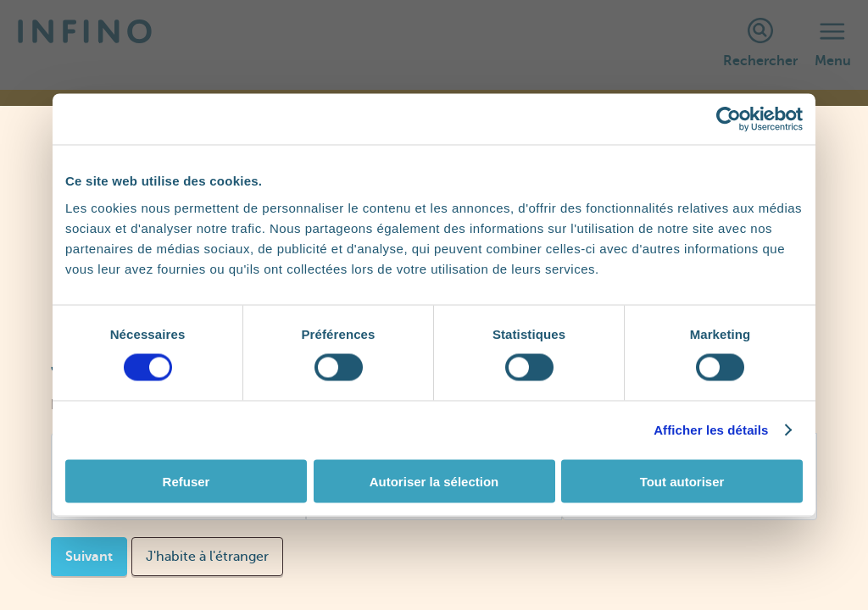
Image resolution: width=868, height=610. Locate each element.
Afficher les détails (711, 430)
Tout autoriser (682, 481)
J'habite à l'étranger (207, 557)
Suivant (89, 557)
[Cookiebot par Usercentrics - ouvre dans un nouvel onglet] (729, 119)
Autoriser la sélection (434, 481)
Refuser (186, 481)
